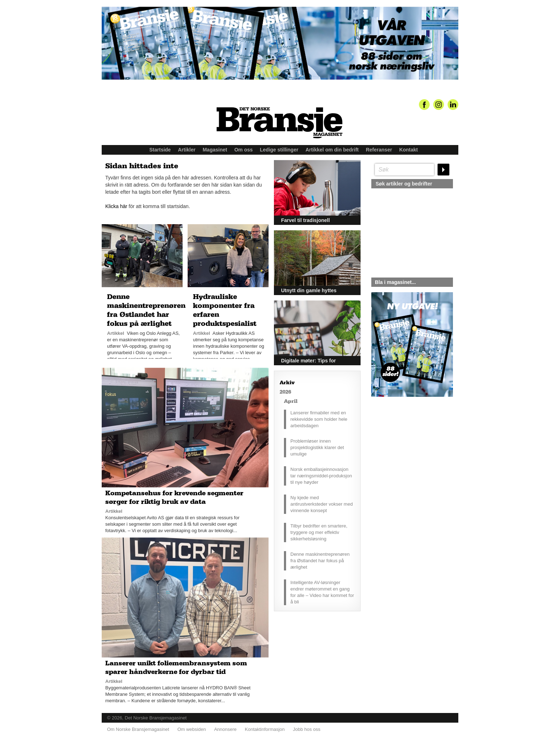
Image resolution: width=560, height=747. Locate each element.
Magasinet (215, 150)
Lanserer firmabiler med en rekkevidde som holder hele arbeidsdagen (319, 419)
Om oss (243, 150)
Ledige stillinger (279, 150)
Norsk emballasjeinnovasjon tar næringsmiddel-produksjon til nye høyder (321, 476)
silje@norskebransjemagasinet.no (404, 464)
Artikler (187, 150)
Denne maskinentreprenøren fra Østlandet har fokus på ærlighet (320, 561)
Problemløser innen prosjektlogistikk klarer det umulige (317, 447)
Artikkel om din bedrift (332, 150)
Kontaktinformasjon (265, 729)
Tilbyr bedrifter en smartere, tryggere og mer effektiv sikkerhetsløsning (319, 532)
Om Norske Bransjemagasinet (138, 729)
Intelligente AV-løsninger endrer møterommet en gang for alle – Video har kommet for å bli (322, 592)
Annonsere (225, 729)
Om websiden (191, 729)
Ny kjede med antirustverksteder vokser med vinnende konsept (322, 504)
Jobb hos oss (307, 729)
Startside (160, 150)
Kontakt (409, 150)
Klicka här (116, 206)
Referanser (379, 150)
